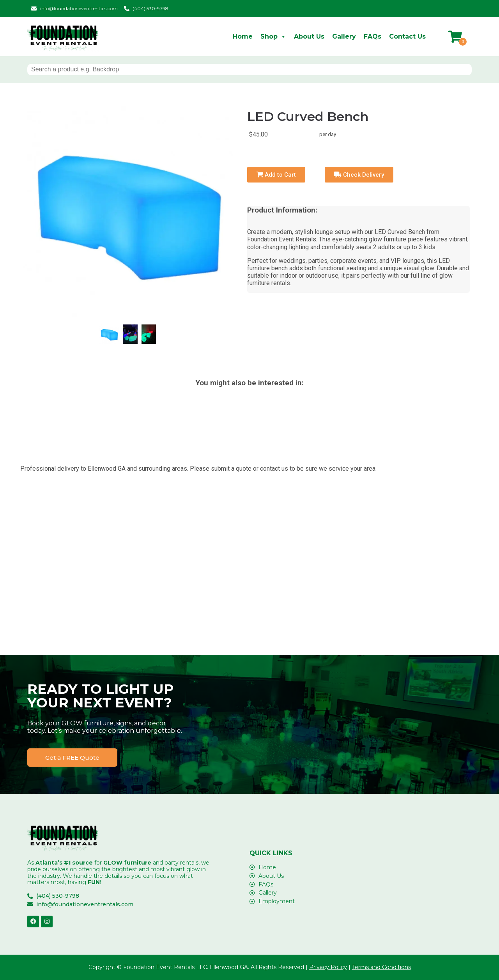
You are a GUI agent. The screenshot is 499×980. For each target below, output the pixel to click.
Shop (273, 37)
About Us (309, 36)
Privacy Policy (328, 967)
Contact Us (407, 36)
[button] (72, 758)
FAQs (372, 36)
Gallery (344, 36)
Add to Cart (276, 175)
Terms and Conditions (381, 967)
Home (243, 36)
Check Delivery (359, 175)
